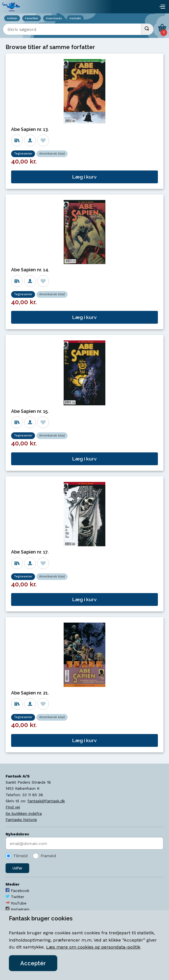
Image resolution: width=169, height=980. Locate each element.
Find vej (13, 807)
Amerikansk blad (52, 154)
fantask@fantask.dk (46, 801)
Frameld (48, 856)
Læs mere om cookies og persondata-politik (93, 947)
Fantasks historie (21, 820)
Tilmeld (20, 856)
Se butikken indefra (24, 813)
